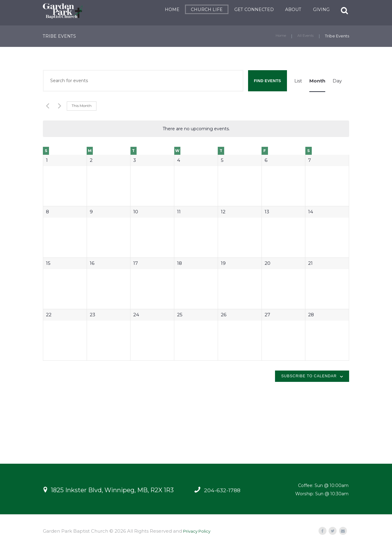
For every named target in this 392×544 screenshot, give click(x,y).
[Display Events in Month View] (317, 81)
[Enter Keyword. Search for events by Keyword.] (143, 81)
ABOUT (288, 10)
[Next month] (58, 106)
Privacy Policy (199, 531)
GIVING (315, 10)
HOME (166, 10)
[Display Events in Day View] (337, 81)
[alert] (196, 129)
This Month (82, 105)
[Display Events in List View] (298, 81)
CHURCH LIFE (201, 10)
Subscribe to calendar (309, 376)
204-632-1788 (224, 490)
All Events (304, 36)
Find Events (268, 80)
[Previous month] (47, 106)
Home (277, 36)
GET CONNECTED (248, 10)
